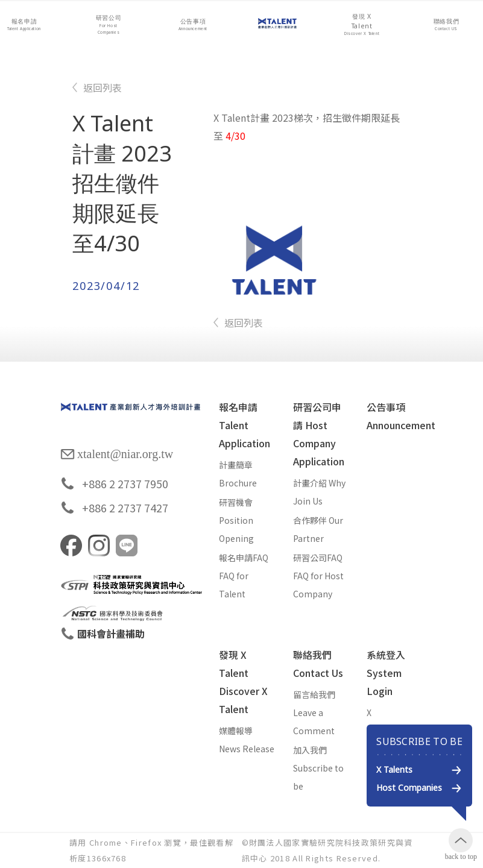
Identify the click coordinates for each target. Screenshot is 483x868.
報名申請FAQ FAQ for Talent (244, 576)
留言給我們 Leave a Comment (314, 712)
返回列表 (103, 87)
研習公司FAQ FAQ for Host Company (318, 576)
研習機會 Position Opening (236, 520)
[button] (24, 25)
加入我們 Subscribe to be (318, 768)
